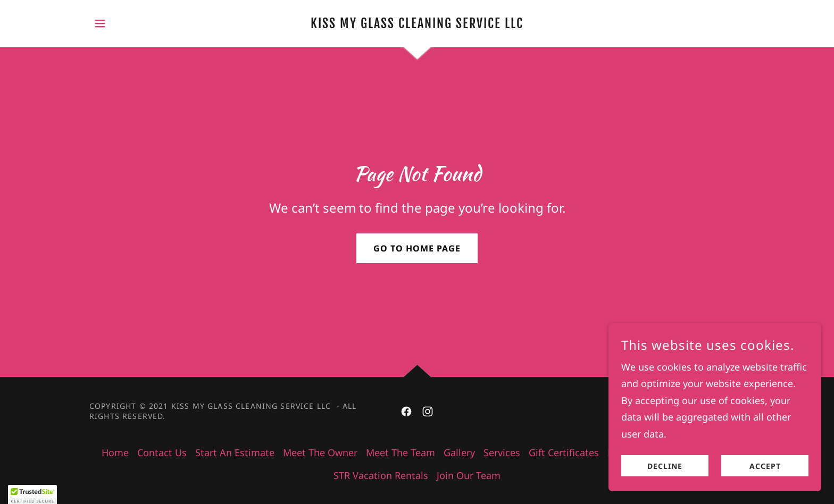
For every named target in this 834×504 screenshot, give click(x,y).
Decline (665, 488)
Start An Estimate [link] (235, 452)
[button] (100, 23)
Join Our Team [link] (469, 475)
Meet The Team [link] (401, 452)
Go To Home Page (417, 248)
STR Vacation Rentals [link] (381, 475)
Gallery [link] (459, 452)
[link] (417, 24)
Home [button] (115, 452)
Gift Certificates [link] (564, 452)
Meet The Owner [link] (320, 452)
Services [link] (502, 452)
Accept (765, 488)
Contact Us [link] (162, 452)
